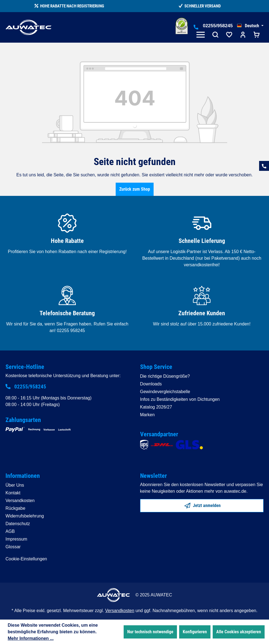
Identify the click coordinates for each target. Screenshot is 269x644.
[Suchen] (215, 35)
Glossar (13, 547)
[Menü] (202, 35)
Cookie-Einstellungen (26, 559)
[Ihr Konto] (243, 35)
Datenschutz (18, 524)
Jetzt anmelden (203, 505)
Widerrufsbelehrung (25, 516)
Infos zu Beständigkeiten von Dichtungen (180, 399)
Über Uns (15, 485)
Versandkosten (20, 501)
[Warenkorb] (257, 35)
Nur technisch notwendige (150, 632)
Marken (147, 415)
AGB (10, 531)
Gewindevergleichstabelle (165, 392)
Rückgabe (15, 508)
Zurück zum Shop (135, 189)
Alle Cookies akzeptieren (239, 632)
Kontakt (13, 493)
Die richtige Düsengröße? (165, 376)
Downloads (151, 384)
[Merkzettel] (229, 35)
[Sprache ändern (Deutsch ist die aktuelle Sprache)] (250, 26)
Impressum (16, 539)
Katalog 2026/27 (156, 407)
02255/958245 (218, 26)
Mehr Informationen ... (31, 638)
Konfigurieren (195, 632)
